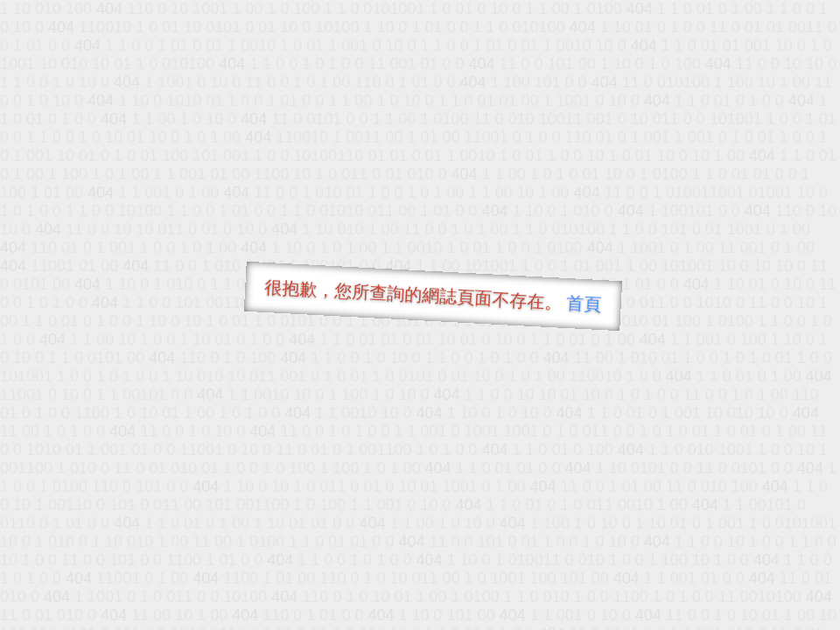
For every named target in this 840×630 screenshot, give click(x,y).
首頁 (584, 304)
